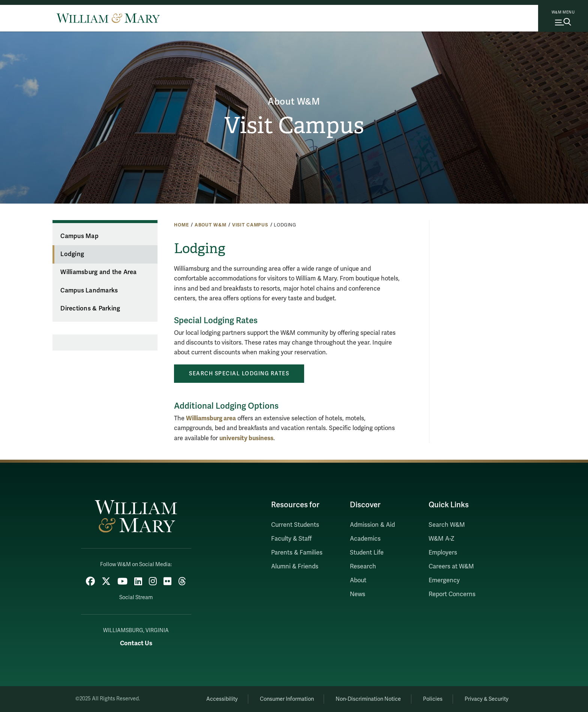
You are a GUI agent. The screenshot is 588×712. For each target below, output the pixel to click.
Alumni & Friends (295, 567)
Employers (443, 553)
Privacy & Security (487, 699)
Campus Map (79, 236)
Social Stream (136, 597)
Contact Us (136, 643)
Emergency (444, 580)
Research (363, 567)
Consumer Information (287, 699)
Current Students (295, 525)
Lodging (72, 254)
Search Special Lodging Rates (239, 374)
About (358, 580)
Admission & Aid (372, 525)
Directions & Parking (90, 309)
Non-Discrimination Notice (368, 699)
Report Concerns (452, 594)
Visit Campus (294, 126)
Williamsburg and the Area (98, 272)
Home (181, 225)
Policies (433, 699)
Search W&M (447, 525)
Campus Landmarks (89, 291)
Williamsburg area (211, 418)
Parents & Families (297, 553)
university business (246, 438)
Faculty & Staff (291, 539)
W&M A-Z (442, 539)
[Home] (108, 18)
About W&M (294, 102)
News (358, 594)
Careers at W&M (451, 567)
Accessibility (222, 699)
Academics (365, 539)
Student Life (367, 553)
